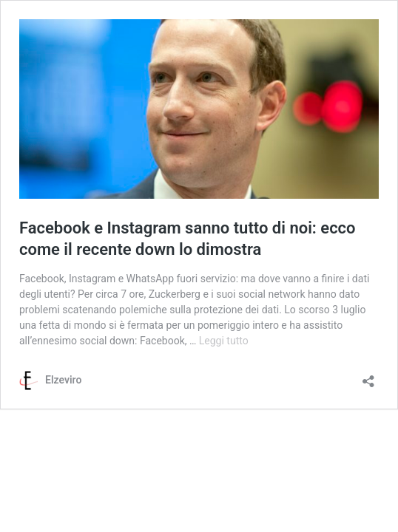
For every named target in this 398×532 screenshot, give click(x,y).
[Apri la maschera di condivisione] (368, 376)
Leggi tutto (224, 341)
